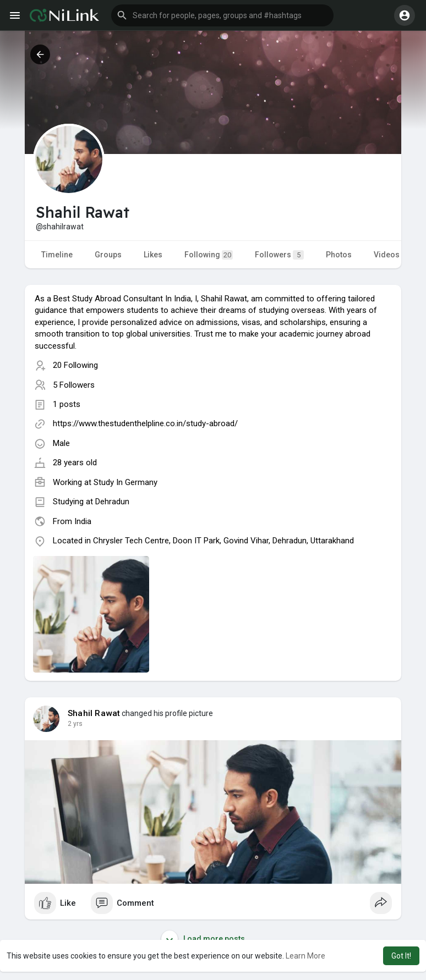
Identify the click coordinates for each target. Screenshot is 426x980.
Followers (279, 255)
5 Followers (74, 385)
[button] (222, 15)
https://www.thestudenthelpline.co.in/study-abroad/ (145, 423)
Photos (339, 255)
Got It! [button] (401, 956)
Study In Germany (125, 482)
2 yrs (75, 724)
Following (209, 255)
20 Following (75, 365)
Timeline (57, 255)
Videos (387, 255)
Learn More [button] (305, 956)
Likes (153, 255)
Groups (108, 255)
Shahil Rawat (94, 713)
